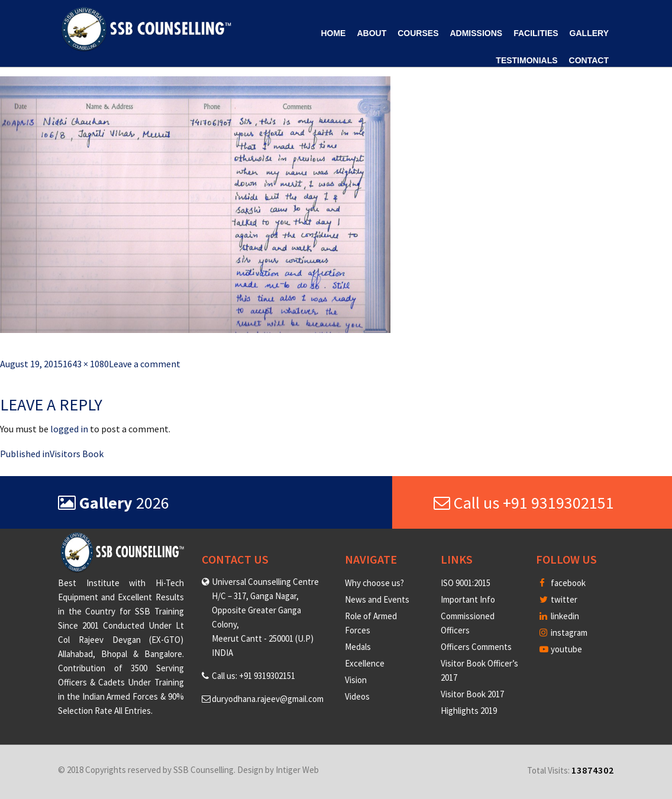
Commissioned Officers (468, 623)
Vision (356, 680)
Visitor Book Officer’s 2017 (479, 670)
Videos (357, 696)
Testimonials (526, 60)
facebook (563, 583)
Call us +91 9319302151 (524, 503)
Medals (358, 647)
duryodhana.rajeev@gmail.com (268, 699)
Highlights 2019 (469, 711)
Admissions (476, 33)
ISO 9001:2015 (466, 583)
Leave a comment (145, 364)
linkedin (559, 616)
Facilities (536, 33)
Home (333, 33)
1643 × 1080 (86, 364)
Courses (418, 33)
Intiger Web (297, 770)
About (371, 33)
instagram (563, 633)
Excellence (365, 663)
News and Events (377, 599)
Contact (589, 60)
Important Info (468, 599)
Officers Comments (476, 647)
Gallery (589, 33)
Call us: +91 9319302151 (253, 676)
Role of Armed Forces (371, 623)
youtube (561, 649)
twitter (558, 599)
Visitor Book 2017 (472, 694)
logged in (69, 429)
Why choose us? (374, 583)
